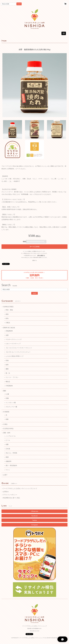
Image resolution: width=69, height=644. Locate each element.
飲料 (7, 365)
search (19, 4)
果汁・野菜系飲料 (11, 466)
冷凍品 (5, 424)
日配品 (8, 323)
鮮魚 (7, 318)
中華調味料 (9, 386)
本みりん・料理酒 (11, 453)
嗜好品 (8, 382)
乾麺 (7, 398)
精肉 (7, 314)
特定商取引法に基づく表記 (11, 498)
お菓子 (5, 475)
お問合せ (6, 492)
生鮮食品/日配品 (8, 307)
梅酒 (7, 457)
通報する (35, 260)
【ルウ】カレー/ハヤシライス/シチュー (18, 352)
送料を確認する (41, 255)
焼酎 (7, 444)
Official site (35, 511)
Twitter (35, 520)
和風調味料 (9, 331)
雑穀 (7, 419)
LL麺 (7, 394)
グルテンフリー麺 (11, 407)
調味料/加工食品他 (9, 328)
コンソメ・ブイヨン (12, 377)
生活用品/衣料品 (8, 429)
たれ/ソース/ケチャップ (13, 344)
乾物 (7, 361)
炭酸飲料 (9, 461)
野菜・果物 (9, 310)
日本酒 (8, 449)
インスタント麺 (11, 403)
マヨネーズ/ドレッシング (14, 339)
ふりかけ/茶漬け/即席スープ (15, 356)
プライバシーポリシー (10, 495)
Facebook (35, 516)
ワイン (8, 470)
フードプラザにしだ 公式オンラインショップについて (20, 489)
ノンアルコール (11, 436)
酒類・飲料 (7, 433)
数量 (24, 242)
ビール (8, 440)
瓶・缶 (8, 373)
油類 (7, 335)
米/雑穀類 (6, 412)
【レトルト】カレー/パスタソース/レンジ (19, 348)
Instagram (35, 525)
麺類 (7, 369)
